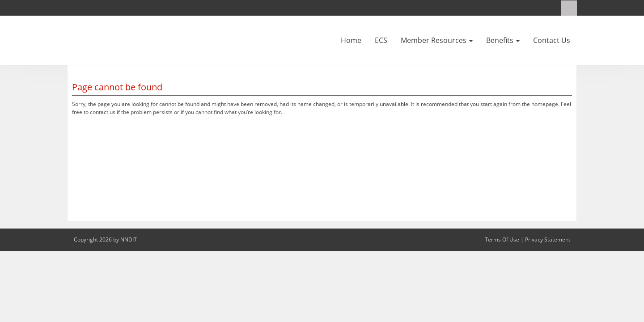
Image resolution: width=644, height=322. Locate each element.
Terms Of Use (502, 239)
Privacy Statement (548, 239)
